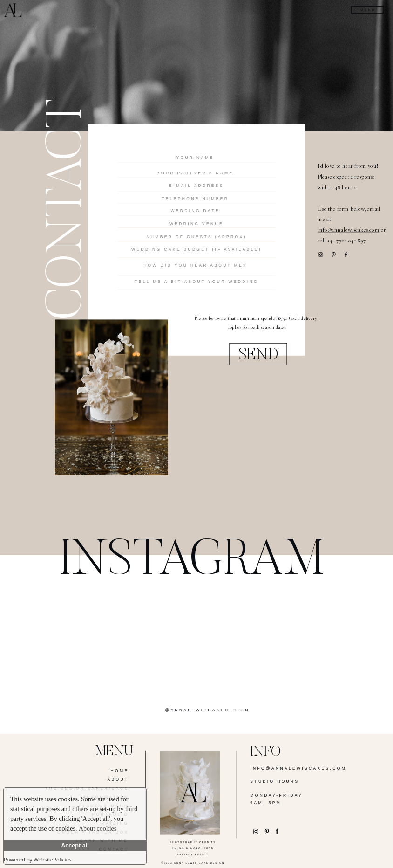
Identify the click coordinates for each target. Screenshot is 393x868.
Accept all (75, 846)
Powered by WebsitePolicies (37, 859)
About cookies (98, 829)
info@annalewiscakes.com (349, 230)
